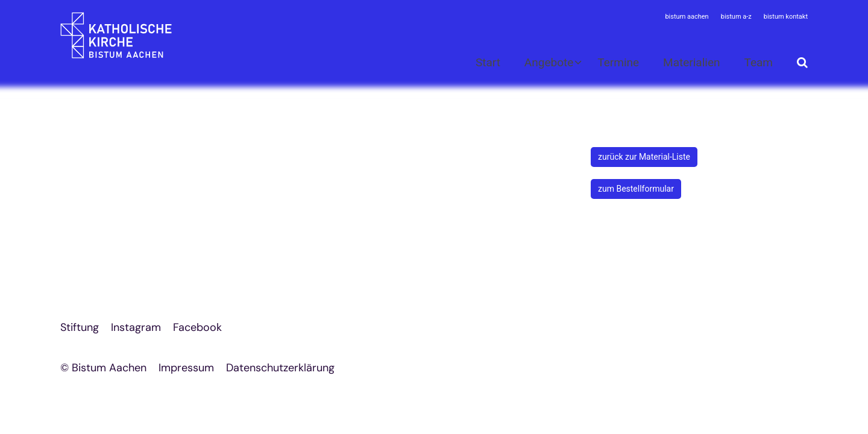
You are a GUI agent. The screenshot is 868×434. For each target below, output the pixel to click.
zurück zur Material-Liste (644, 157)
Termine (618, 63)
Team (759, 63)
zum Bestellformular (636, 189)
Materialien (691, 63)
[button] (545, 65)
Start (488, 63)
